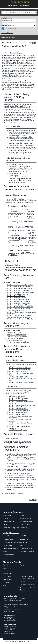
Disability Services (9, 521)
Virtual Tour (24, 542)
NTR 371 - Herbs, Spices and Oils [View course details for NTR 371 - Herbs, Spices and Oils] (17, 294)
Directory (6, 518)
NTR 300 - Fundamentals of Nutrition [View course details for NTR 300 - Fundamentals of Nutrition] (18, 287)
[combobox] (19, 13)
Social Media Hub (8, 555)
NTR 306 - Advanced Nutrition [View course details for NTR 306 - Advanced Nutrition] (18, 400)
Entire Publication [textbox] (8, 21)
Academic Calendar (26, 518)
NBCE (5, 525)
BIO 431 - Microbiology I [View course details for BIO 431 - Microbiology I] (14, 340)
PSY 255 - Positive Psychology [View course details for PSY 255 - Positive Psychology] (18, 430)
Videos (5, 552)
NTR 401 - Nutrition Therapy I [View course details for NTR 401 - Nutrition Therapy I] (18, 407)
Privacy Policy (24, 528)
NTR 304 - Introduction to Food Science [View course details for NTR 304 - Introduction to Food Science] (19, 289)
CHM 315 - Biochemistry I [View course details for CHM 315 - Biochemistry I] (15, 338)
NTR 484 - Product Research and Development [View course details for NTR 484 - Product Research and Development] (21, 319)
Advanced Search (7, 33)
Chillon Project (7, 586)
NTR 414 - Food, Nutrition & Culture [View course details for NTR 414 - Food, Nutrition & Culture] (18, 299)
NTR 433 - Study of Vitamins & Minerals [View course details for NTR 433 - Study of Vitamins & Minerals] (19, 305)
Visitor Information (9, 536)
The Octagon (7, 576)
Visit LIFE (23, 536)
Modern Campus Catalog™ (23, 641)
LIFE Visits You (8, 545)
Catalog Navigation (9, 37)
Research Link (7, 580)
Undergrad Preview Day (10, 548)
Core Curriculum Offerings (12, 265)
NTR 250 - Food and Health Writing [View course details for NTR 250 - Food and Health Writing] (20, 368)
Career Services (25, 525)
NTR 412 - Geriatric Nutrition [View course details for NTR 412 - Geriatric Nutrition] (18, 412)
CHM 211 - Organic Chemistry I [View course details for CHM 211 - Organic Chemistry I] (16, 335)
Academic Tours (8, 539)
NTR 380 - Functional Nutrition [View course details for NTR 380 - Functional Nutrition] (16, 298)
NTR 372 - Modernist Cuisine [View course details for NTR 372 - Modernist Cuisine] (16, 296)
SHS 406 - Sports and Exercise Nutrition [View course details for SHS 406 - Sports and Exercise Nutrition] (21, 382)
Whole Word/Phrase (10, 29)
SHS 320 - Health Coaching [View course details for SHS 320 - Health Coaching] (17, 414)
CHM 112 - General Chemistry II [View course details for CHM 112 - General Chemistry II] (17, 333)
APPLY (10, 6)
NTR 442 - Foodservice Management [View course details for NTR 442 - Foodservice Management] (18, 303)
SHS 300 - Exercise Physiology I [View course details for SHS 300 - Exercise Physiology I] (19, 377)
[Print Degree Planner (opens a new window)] (30, 43)
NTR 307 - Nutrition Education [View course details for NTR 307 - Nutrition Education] (18, 371)
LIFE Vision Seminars (27, 552)
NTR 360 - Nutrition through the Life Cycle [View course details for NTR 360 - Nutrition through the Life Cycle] (22, 405)
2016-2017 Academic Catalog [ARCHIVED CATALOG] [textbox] (19, 13)
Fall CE (22, 545)
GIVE (20, 6)
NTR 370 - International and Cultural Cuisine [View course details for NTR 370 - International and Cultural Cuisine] (21, 292)
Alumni (22, 565)
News (22, 515)
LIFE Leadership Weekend (11, 542)
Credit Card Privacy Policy (11, 528)
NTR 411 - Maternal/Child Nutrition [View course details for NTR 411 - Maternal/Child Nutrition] (20, 411)
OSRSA (23, 582)
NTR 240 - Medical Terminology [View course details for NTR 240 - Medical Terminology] (19, 398)
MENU (25, 6)
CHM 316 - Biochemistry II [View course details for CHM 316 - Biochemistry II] (17, 396)
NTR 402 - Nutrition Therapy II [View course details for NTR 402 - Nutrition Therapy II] (18, 409)
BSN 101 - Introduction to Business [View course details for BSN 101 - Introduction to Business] (18, 342)
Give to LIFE (7, 568)
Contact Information (26, 548)
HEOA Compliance (26, 521)
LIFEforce (6, 583)
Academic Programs (16, 53)
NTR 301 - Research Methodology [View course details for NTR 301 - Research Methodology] (19, 370)
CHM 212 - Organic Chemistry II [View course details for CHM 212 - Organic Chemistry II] (17, 337)
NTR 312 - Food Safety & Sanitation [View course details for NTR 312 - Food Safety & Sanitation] (18, 290)
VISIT (15, 6)
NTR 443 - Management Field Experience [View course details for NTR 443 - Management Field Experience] (20, 307)
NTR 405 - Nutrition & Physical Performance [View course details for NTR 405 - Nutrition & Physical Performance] (22, 379)
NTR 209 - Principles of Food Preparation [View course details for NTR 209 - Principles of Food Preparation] (20, 285)
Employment (7, 515)
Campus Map (24, 539)
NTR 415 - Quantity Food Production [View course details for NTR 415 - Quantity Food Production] (18, 301)
